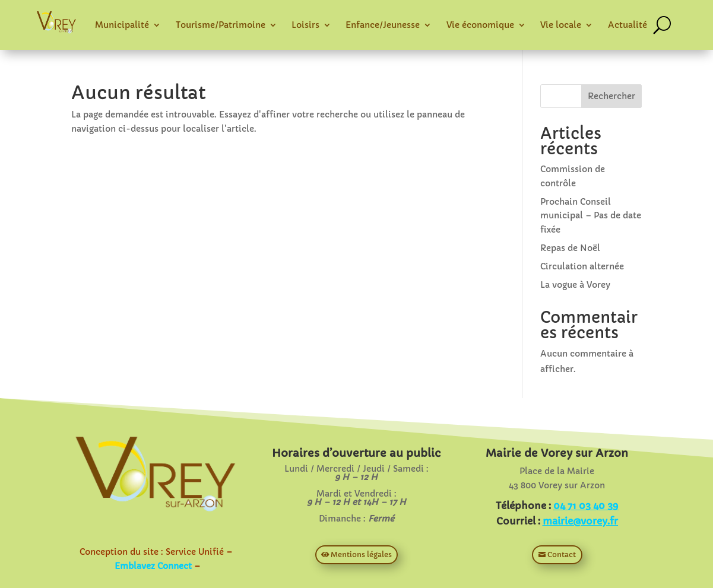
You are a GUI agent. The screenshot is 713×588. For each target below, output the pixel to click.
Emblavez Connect (153, 566)
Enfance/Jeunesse (383, 25)
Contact (562, 554)
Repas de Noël (570, 248)
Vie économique (480, 25)
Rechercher (611, 96)
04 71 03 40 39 (586, 506)
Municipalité (122, 25)
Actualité (628, 25)
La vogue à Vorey (575, 285)
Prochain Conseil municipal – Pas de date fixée (591, 216)
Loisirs (305, 25)
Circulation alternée (582, 266)
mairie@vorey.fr (580, 521)
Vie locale (561, 25)
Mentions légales (361, 554)
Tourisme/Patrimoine (221, 25)
